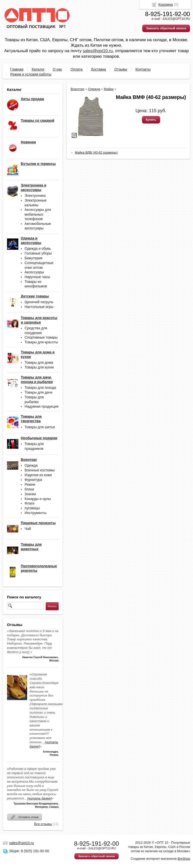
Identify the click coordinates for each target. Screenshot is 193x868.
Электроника (35, 196)
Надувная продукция (42, 406)
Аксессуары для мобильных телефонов (38, 214)
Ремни (30, 484)
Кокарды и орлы (38, 499)
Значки (30, 494)
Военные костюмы (40, 470)
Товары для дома (39, 362)
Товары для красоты (41, 342)
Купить (151, 120)
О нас (57, 69)
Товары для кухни (39, 367)
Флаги (30, 503)
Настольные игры (39, 307)
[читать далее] (39, 798)
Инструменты (36, 513)
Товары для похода (40, 388)
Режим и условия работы (31, 74)
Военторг (78, 89)
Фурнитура (33, 480)
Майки (109, 89)
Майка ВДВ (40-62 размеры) (96, 152)
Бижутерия (34, 258)
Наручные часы (37, 277)
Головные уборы (38, 253)
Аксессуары (34, 272)
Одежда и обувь (38, 249)
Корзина (165, 4)
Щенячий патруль (39, 302)
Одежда (31, 465)
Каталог (38, 69)
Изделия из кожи (38, 475)
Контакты (143, 69)
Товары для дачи (39, 392)
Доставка (99, 69)
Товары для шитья (40, 427)
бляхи (29, 489)
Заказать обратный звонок (166, 28)
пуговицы (32, 508)
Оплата (76, 69)
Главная (17, 69)
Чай (28, 529)
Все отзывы (43, 824)
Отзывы (121, 69)
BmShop (184, 859)
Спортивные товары (41, 337)
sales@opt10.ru (98, 51)
